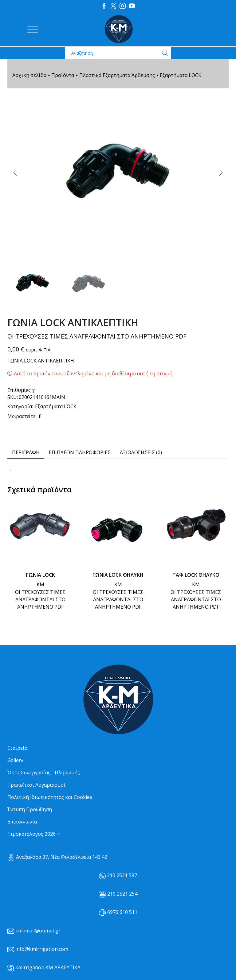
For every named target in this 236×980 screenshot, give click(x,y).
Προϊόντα (63, 75)
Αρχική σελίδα (29, 75)
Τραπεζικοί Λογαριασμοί (36, 784)
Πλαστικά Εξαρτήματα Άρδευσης (117, 75)
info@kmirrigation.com (42, 949)
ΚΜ (40, 584)
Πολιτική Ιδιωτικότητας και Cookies (50, 797)
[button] (15, 172)
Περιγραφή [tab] (26, 452)
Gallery (15, 760)
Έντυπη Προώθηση (30, 809)
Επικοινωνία (22, 821)
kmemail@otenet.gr (38, 930)
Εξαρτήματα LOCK (181, 75)
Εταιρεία (17, 748)
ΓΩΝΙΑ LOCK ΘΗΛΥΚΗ (118, 575)
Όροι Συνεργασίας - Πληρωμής (44, 772)
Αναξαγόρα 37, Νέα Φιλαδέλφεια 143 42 (57, 857)
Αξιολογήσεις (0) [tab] (141, 452)
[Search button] (165, 52)
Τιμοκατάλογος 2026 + (34, 834)
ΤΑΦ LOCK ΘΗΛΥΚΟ (196, 575)
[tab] (26, 452)
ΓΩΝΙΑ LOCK (40, 575)
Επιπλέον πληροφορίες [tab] (80, 452)
